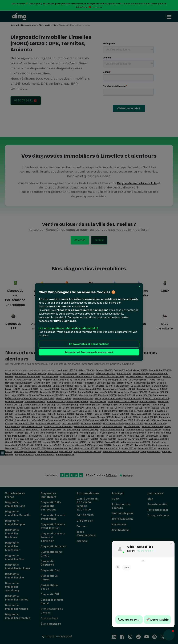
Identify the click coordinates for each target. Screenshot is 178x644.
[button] (139, 287)
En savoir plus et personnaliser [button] (89, 344)
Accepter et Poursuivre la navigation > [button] (89, 352)
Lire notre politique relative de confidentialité (68, 328)
